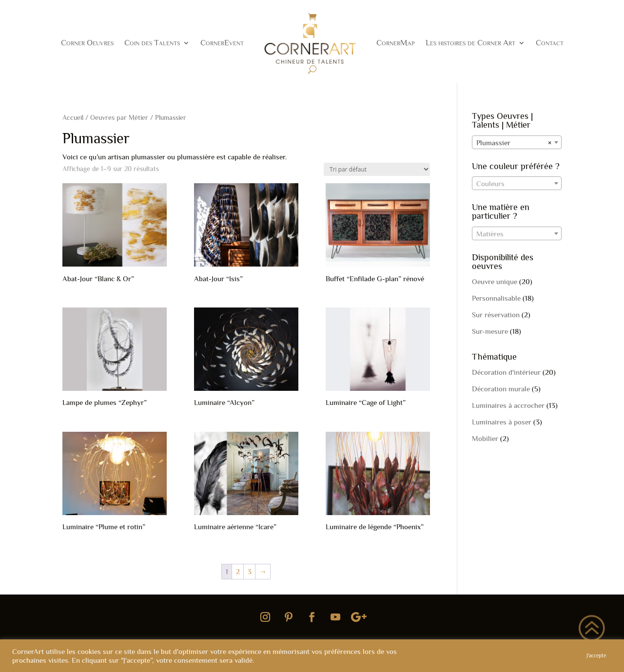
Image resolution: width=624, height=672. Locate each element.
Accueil (73, 118)
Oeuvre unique (495, 281)
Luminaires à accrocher (508, 405)
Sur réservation (496, 315)
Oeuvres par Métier (119, 118)
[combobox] (517, 142)
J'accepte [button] (596, 655)
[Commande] (377, 169)
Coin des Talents (152, 43)
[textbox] (517, 184)
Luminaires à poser (502, 422)
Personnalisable (496, 298)
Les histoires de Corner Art (470, 43)
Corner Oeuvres (87, 43)
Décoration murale (501, 389)
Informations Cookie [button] (542, 656)
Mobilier (485, 438)
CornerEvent (222, 43)
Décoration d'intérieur (506, 372)
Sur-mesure (490, 331)
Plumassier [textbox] (514, 143)
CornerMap (396, 43)
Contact (550, 43)
